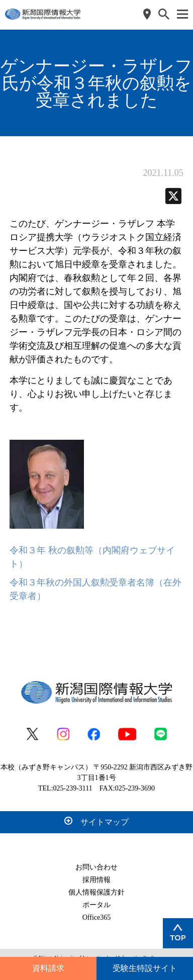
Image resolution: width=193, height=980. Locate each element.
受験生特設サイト (145, 968)
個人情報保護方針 (96, 892)
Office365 (97, 917)
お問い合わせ (96, 867)
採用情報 (96, 880)
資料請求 (48, 968)
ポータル (96, 905)
